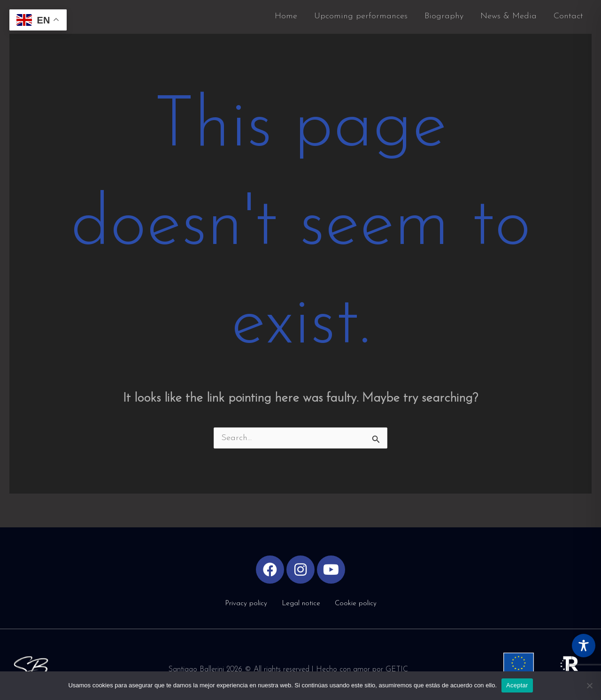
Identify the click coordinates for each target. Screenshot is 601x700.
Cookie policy (356, 604)
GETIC (397, 670)
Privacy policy (246, 604)
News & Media (509, 16)
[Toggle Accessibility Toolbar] (584, 646)
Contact (568, 16)
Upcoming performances (361, 16)
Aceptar (517, 685)
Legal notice (301, 604)
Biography (444, 16)
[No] (589, 685)
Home (286, 16)
